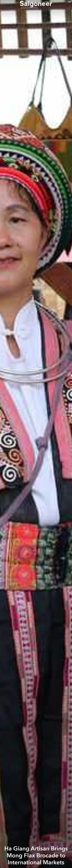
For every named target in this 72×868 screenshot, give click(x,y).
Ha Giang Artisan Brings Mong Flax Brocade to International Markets (36, 856)
